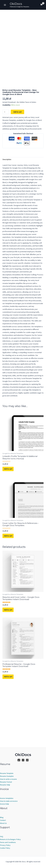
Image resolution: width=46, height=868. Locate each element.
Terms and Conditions (8, 842)
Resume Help (5, 785)
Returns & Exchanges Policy (10, 839)
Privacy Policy (5, 845)
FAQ (2, 837)
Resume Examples (7, 776)
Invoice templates (7, 798)
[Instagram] (23, 760)
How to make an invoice (9, 801)
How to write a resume (8, 779)
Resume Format (6, 782)
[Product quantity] (6, 173)
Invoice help (4, 804)
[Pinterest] (27, 760)
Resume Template (7, 773)
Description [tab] (7, 221)
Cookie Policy (5, 848)
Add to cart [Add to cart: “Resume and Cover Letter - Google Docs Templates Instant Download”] (8, 671)
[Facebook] (19, 760)
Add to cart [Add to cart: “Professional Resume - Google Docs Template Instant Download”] (8, 738)
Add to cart (17, 173)
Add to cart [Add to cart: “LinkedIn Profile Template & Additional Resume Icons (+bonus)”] (8, 530)
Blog (2, 817)
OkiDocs (16, 4)
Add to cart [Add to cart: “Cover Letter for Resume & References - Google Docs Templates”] (8, 597)
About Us (3, 823)
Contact (3, 820)
